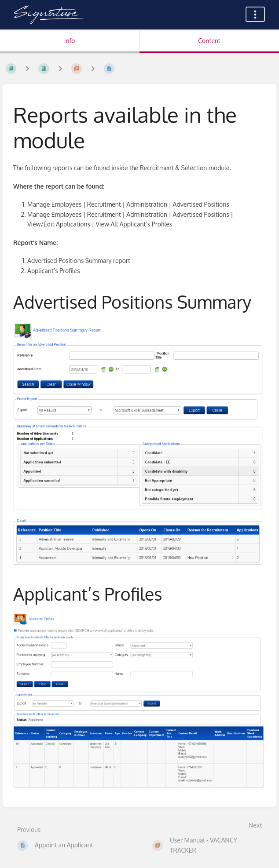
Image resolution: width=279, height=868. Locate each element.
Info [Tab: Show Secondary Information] (70, 41)
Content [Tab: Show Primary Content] (209, 41)
